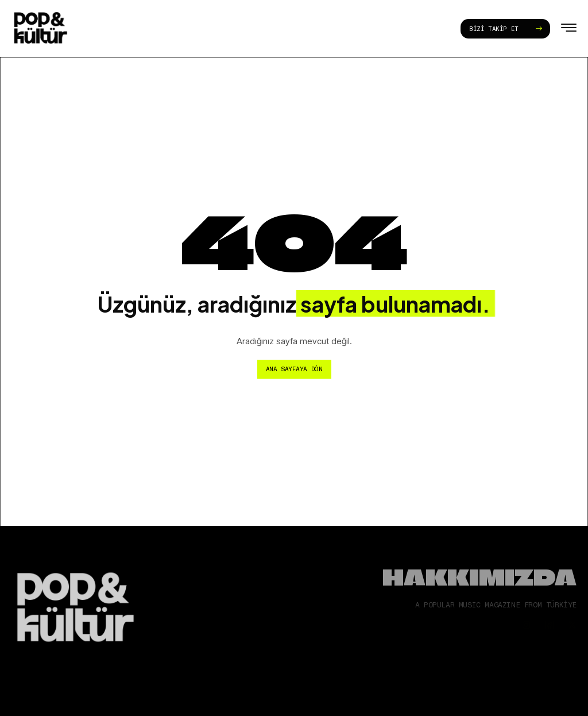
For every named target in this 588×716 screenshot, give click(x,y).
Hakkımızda (479, 577)
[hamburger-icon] (569, 30)
